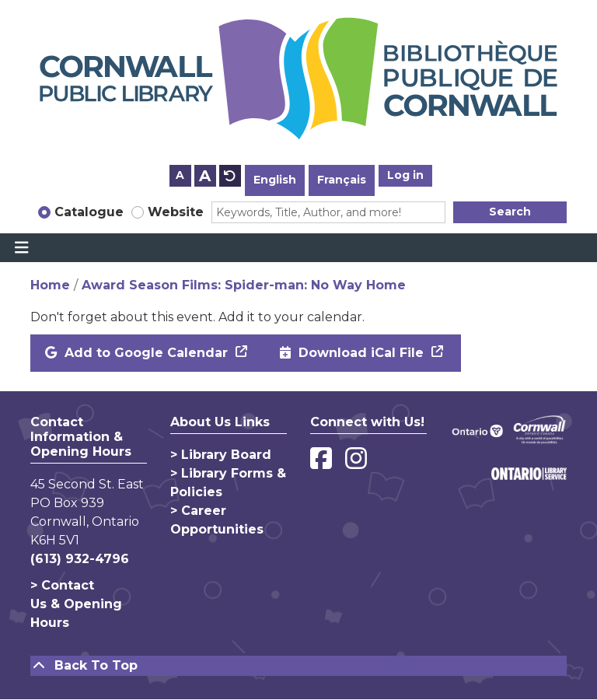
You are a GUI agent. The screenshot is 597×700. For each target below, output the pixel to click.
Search (510, 212)
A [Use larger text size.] (205, 176)
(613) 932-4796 (80, 559)
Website (176, 212)
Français (342, 180)
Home (50, 285)
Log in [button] (405, 175)
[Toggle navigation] (21, 248)
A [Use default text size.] (230, 176)
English (275, 180)
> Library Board (221, 455)
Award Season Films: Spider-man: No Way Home (244, 285)
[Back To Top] (298, 666)
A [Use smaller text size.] (180, 175)
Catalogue (89, 212)
